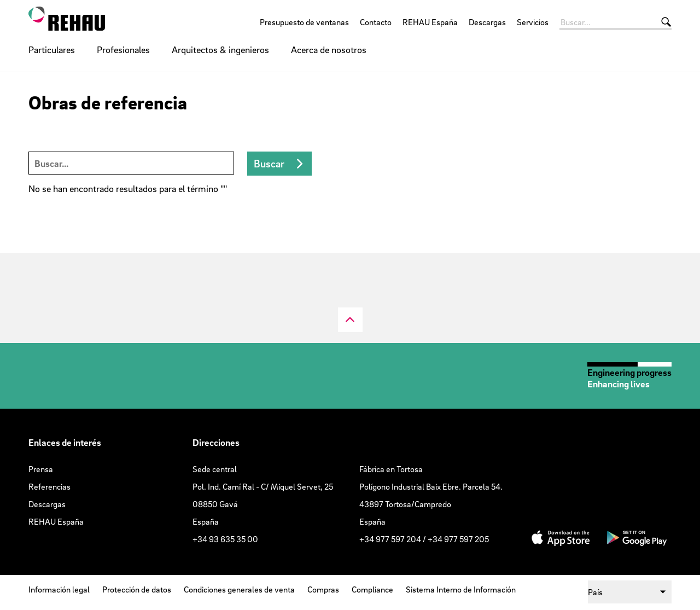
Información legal (59, 589)
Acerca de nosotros (329, 50)
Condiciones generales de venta (239, 589)
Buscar (269, 164)
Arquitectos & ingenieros (220, 50)
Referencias (49, 486)
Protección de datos (137, 589)
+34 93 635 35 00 (225, 539)
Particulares (52, 50)
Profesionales (123, 50)
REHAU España (430, 22)
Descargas (487, 22)
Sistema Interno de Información (461, 589)
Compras (323, 589)
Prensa (41, 469)
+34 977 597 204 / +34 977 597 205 (424, 539)
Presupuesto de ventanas (304, 22)
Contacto (376, 22)
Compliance (372, 589)
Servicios (533, 22)
